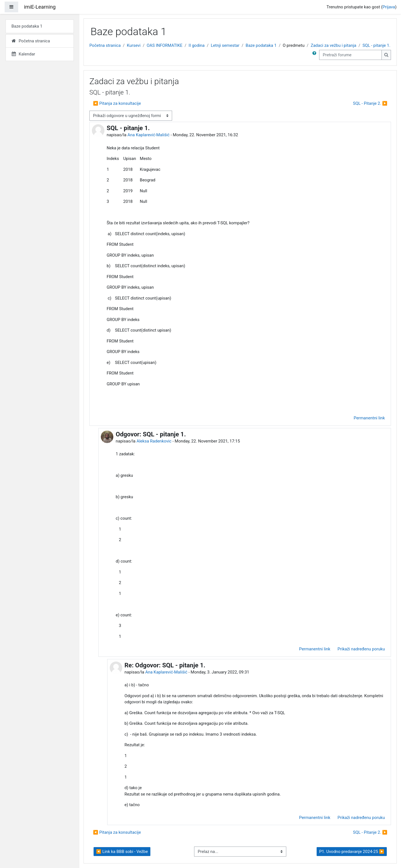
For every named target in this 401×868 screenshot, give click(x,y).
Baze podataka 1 (261, 45)
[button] (316, 55)
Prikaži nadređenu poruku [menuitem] (361, 649)
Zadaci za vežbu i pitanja (334, 45)
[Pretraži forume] (350, 55)
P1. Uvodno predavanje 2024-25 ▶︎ (352, 852)
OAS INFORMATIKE (165, 45)
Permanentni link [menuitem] (369, 418)
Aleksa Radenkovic (154, 441)
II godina (196, 45)
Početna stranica (105, 45)
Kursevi (134, 45)
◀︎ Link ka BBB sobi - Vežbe (122, 852)
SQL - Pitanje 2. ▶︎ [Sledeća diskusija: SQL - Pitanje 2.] (370, 103)
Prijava (389, 7)
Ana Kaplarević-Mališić (149, 135)
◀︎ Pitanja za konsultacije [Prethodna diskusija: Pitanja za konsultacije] (117, 103)
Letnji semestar (225, 45)
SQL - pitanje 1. (376, 45)
